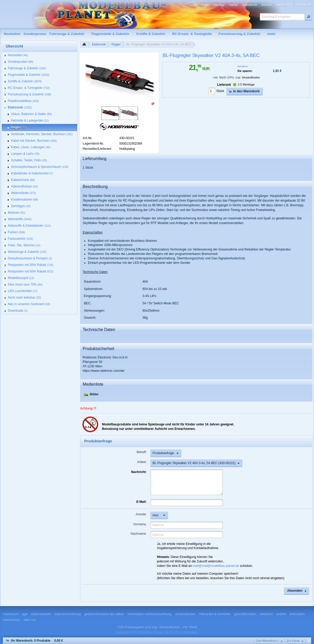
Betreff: (142, 452)
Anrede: (141, 514)
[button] (309, 17)
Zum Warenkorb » (267, 641)
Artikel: (142, 462)
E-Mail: (141, 502)
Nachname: (139, 534)
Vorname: (140, 524)
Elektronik (99, 44)
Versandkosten (251, 78)
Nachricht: (139, 472)
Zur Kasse (293, 641)
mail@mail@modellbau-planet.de (216, 566)
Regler (116, 44)
